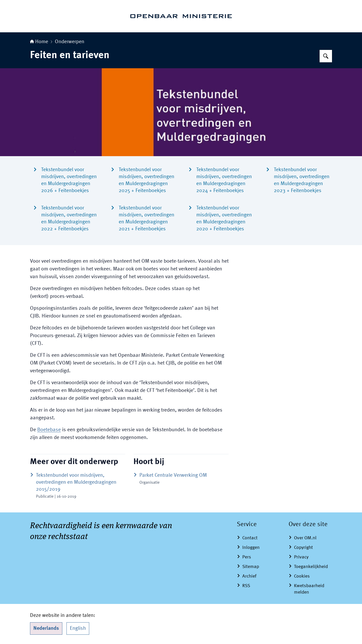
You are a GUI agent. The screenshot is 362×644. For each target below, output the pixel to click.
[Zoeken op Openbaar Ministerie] (326, 56)
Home (39, 42)
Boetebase (49, 430)
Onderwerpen (70, 42)
